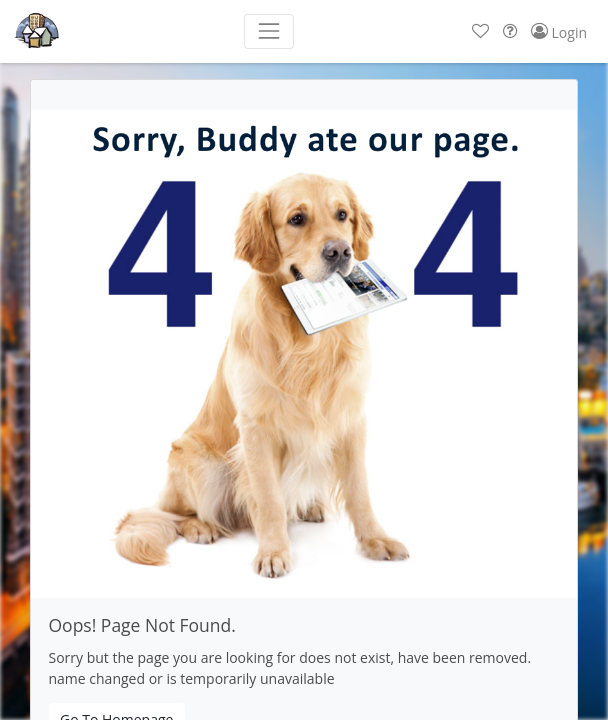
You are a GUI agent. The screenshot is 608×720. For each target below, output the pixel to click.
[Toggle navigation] (268, 31)
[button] (480, 31)
